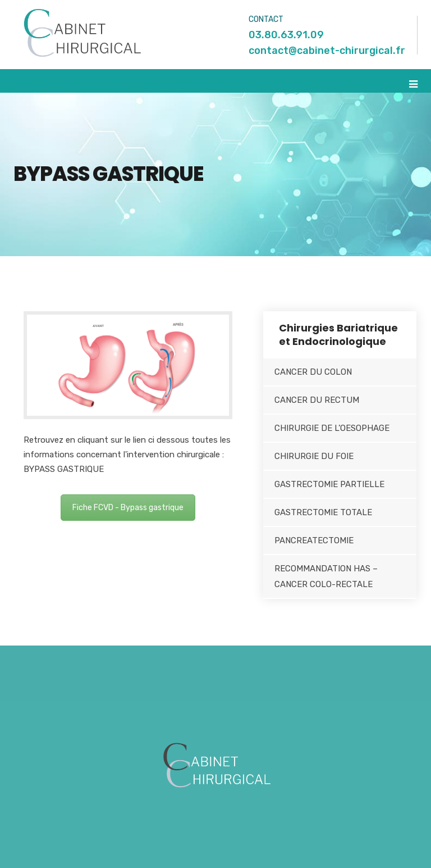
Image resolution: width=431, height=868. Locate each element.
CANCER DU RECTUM (317, 400)
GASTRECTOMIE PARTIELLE (329, 484)
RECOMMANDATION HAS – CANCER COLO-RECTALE (326, 576)
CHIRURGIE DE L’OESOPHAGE (332, 428)
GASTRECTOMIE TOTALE (323, 512)
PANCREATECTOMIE (314, 540)
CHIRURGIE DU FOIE (314, 456)
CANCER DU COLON (313, 372)
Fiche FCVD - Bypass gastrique (128, 508)
